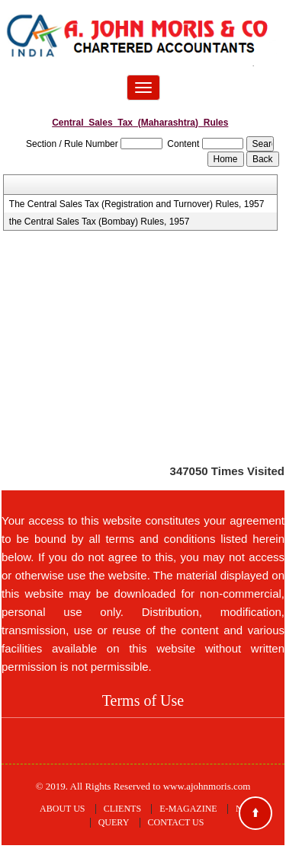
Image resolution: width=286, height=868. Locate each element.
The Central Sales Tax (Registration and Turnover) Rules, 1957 (137, 204)
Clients (122, 809)
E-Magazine (188, 809)
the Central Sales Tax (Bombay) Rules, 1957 (100, 222)
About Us (62, 809)
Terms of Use (143, 700)
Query (114, 822)
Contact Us (176, 822)
